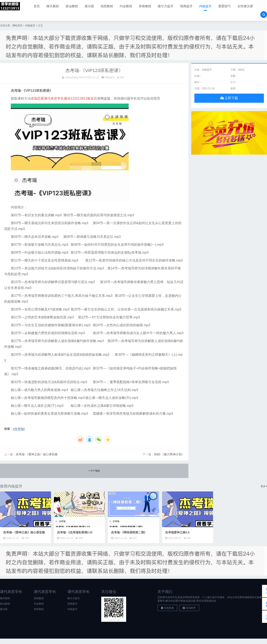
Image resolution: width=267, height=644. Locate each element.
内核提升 (205, 6)
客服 (261, 604)
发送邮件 (189, 608)
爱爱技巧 (224, 6)
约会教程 (126, 6)
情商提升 (186, 6)
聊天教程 (53, 6)
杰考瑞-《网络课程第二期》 (129, 532)
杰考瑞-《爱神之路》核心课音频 (37, 455)
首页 (37, 6)
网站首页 (17, 26)
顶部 (261, 617)
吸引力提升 (166, 6)
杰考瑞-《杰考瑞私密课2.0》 (76, 532)
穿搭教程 (145, 6)
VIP (261, 591)
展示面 (89, 6)
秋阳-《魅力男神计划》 (169, 455)
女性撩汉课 (245, 6)
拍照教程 (107, 6)
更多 (264, 486)
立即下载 (229, 98)
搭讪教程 (72, 6)
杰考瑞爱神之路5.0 (177, 532)
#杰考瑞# (19, 429)
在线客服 (167, 608)
